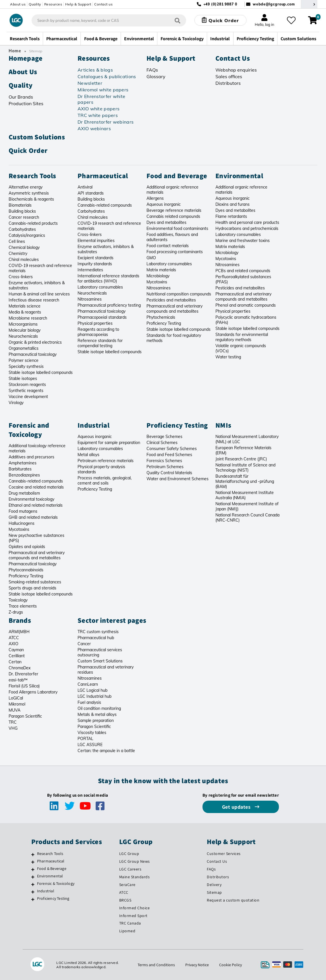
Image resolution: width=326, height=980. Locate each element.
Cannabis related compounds (173, 216)
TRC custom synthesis (98, 632)
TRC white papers (98, 115)
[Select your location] (309, 4)
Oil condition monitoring (99, 708)
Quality (35, 4)
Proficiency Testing (164, 323)
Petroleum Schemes (165, 467)
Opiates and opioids (27, 547)
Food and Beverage (177, 176)
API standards (91, 193)
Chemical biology (24, 247)
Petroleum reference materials (106, 461)
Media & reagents (25, 312)
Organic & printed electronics (35, 342)
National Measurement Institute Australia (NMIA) (245, 495)
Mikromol (17, 704)
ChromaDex (20, 668)
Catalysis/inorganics (27, 235)
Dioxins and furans (233, 204)
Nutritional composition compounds (179, 294)
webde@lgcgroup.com (274, 4)
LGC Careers (130, 869)
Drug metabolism (24, 493)
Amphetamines (23, 463)
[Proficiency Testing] (33, 899)
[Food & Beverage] (33, 869)
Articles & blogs (95, 70)
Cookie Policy (230, 965)
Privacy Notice (197, 965)
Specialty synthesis (26, 366)
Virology (16, 403)
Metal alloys (88, 455)
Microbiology (158, 276)
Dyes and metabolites (166, 222)
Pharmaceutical (103, 176)
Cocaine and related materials (36, 487)
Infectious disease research (34, 300)
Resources (53, 4)
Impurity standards (95, 264)
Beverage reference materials (174, 210)
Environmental (239, 176)
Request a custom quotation (233, 900)
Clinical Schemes (162, 443)
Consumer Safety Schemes (172, 449)
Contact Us (233, 58)
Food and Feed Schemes (169, 455)
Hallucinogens (22, 523)
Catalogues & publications (107, 76)
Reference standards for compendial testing (100, 343)
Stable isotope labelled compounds (41, 372)
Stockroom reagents (27, 385)
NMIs (223, 425)
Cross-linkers (21, 277)
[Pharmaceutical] (33, 862)
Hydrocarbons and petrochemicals (247, 228)
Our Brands (21, 97)
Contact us (103, 4)
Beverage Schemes (164, 437)
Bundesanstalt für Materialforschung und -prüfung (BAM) (245, 481)
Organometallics (24, 348)
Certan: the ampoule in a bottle (106, 751)
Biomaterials (20, 205)
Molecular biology (25, 330)
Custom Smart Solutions (100, 661)
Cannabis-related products (33, 223)
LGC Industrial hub (94, 696)
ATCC (14, 638)
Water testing (228, 357)
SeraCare (127, 885)
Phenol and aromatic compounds (246, 305)
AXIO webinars (94, 128)
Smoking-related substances (35, 582)
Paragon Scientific (25, 716)
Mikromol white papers (103, 90)
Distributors (228, 83)
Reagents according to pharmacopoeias (98, 332)
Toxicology (18, 600)
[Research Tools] (33, 854)
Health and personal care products (247, 222)
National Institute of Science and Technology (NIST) (245, 468)
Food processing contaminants (175, 252)
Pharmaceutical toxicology (33, 354)
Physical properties (95, 323)
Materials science (25, 306)
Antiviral (85, 187)
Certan (15, 662)
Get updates (237, 807)
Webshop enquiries (236, 70)
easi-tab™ (18, 680)
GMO (151, 258)
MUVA (15, 710)
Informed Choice (135, 908)
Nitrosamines (90, 299)
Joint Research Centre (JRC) (241, 459)
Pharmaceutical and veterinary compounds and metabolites (174, 309)
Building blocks (22, 211)
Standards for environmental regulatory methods (242, 337)
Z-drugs (16, 612)
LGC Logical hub (92, 690)
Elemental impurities (96, 241)
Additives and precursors (31, 457)
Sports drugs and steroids (32, 588)
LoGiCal (16, 698)
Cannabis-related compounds (105, 205)
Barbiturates (20, 469)
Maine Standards (135, 877)
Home (15, 51)
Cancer (84, 644)
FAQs (152, 70)
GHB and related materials (33, 517)
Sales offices (229, 76)
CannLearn (88, 684)
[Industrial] (33, 892)
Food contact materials (168, 246)
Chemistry (18, 253)
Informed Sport (133, 916)
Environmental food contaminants (177, 228)
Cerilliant (17, 656)
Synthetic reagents (26, 391)
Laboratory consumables (100, 287)
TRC (13, 722)
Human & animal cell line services (39, 294)
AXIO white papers (99, 109)
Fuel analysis (89, 702)
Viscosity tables (92, 733)
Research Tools (32, 176)
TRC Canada (130, 923)
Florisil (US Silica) (24, 686)
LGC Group (129, 854)
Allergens (155, 198)
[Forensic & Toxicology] (33, 884)
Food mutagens (23, 511)
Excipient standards (96, 258)
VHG (13, 728)
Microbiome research (28, 318)
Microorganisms (23, 324)
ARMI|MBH (19, 632)
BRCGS (125, 900)
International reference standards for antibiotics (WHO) (108, 278)
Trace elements (23, 606)
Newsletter (90, 83)
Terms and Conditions (156, 965)
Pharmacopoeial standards (102, 317)
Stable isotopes (23, 378)
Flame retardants (231, 216)
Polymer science (24, 360)
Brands (20, 620)
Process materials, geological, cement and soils (105, 481)
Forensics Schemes (164, 461)
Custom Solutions (37, 137)
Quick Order (28, 150)
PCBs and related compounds (243, 271)
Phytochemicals (161, 317)
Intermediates (90, 270)
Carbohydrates (22, 229)
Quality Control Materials (169, 473)
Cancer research (24, 217)
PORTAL (85, 739)
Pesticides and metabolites (171, 300)
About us (18, 4)
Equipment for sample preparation (109, 443)
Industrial (93, 425)
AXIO (13, 644)
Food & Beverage (52, 868)
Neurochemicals (23, 336)
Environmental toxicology (31, 499)
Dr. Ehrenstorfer (23, 674)
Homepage (26, 58)
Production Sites (26, 103)
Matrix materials (161, 270)
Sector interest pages (112, 620)
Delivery (214, 885)
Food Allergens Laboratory (33, 692)
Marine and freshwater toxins (243, 241)
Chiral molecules (24, 260)
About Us (23, 72)
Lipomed (127, 931)
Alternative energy (26, 187)
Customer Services (224, 854)
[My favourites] (291, 20)
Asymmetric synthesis (29, 193)
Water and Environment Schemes (178, 479)
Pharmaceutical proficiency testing (109, 305)
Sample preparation (96, 720)
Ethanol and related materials (36, 505)
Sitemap (214, 892)
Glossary (156, 76)
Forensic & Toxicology (56, 883)
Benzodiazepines (24, 475)
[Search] (178, 20)
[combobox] (109, 20)
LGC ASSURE (90, 745)
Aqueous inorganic (164, 204)
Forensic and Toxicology (29, 430)
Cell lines (17, 241)
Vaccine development (28, 397)
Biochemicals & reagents (31, 199)
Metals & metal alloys (97, 714)
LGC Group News (135, 861)
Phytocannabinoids (26, 570)
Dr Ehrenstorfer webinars (106, 122)
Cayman (16, 650)
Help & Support (78, 4)
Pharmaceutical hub (96, 638)
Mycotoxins (157, 282)
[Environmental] (33, 877)
